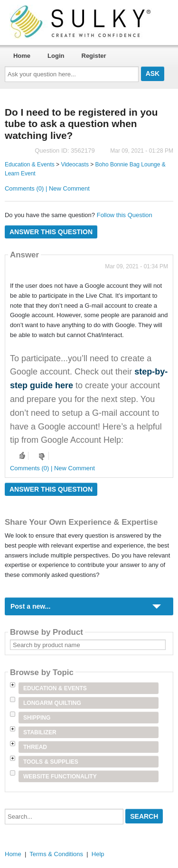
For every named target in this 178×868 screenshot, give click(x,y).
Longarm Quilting (52, 703)
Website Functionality (60, 777)
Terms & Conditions (56, 854)
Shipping (37, 718)
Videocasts (75, 164)
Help (98, 854)
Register (94, 56)
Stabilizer (40, 732)
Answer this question (51, 232)
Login (56, 56)
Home (22, 56)
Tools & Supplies (51, 762)
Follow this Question (125, 215)
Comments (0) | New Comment (47, 188)
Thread (35, 747)
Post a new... (30, 606)
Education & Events (30, 164)
